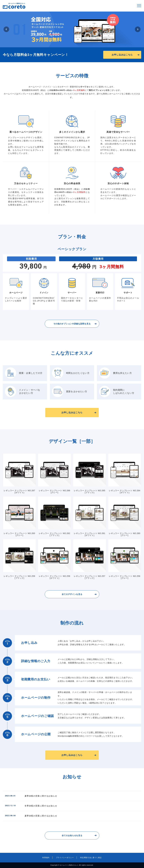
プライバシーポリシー (65, 858)
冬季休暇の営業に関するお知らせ (31, 806)
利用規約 (46, 858)
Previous (6, 29)
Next (138, 29)
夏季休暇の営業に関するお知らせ (31, 796)
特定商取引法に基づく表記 (91, 858)
